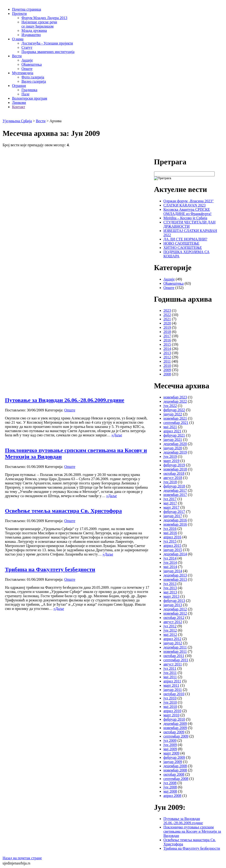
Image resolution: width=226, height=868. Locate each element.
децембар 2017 (175, 490)
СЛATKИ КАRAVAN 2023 (185, 205)
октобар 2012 (174, 618)
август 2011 (173, 664)
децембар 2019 (175, 452)
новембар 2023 (175, 397)
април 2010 (172, 711)
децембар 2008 (175, 766)
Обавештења (32, 64)
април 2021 (172, 431)
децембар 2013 (175, 575)
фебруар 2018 (174, 486)
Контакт (19, 107)
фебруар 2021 (174, 435)
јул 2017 (170, 499)
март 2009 (172, 753)
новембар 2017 (175, 495)
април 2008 (172, 796)
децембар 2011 (175, 647)
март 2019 (172, 461)
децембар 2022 (175, 401)
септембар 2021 (176, 423)
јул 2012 (170, 626)
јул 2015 (170, 541)
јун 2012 (170, 630)
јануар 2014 (173, 571)
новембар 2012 (175, 613)
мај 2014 (170, 567)
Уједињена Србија (17, 121)
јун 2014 (170, 562)
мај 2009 (170, 749)
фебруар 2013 (174, 601)
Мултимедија (23, 73)
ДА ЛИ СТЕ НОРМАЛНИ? (185, 239)
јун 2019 (170, 456)
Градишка (29, 90)
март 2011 (171, 685)
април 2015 (172, 546)
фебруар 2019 (174, 465)
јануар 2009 (173, 762)
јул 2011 (170, 668)
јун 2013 (170, 588)
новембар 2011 (175, 651)
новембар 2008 (175, 770)
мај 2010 (170, 707)
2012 (167, 357)
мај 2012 (170, 635)
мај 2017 (170, 503)
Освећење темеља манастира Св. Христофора (63, 511)
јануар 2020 (173, 448)
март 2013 (172, 596)
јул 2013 (170, 584)
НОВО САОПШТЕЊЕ (182, 243)
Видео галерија (34, 81)
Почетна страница (27, 9)
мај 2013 (170, 592)
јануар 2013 (173, 605)
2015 (167, 344)
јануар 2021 (173, 440)
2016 (167, 340)
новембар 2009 (175, 728)
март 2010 (172, 715)
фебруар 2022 (174, 410)
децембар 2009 (175, 724)
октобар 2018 (174, 473)
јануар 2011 (173, 690)
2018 (167, 332)
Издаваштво (31, 35)
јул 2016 (170, 529)
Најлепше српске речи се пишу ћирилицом (39, 24)
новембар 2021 (175, 418)
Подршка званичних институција (48, 52)
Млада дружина (34, 30)
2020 (167, 323)
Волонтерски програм (30, 98)
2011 (167, 361)
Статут (27, 47)
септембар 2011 (176, 660)
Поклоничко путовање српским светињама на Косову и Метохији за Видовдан (192, 831)
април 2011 (172, 681)
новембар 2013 (175, 579)
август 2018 (173, 478)
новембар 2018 (175, 469)
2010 (167, 366)
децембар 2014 (175, 554)
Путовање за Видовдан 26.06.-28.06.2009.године (65, 400)
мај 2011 (170, 677)
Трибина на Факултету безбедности (50, 569)
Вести (17, 56)
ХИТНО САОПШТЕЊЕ (183, 248)
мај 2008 (170, 791)
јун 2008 (170, 787)
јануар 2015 (173, 550)
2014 (167, 349)
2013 (167, 353)
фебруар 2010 (174, 719)
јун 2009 (170, 745)
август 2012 (173, 622)
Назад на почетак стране (22, 858)
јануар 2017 (173, 516)
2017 (167, 336)
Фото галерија (33, 77)
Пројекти (19, 14)
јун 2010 (170, 702)
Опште (27, 69)
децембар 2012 (175, 609)
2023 (167, 310)
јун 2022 (170, 406)
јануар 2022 (173, 414)
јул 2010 (170, 698)
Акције (27, 60)
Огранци (19, 86)
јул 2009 (170, 740)
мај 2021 (170, 427)
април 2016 (172, 537)
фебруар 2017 (174, 512)
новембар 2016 (175, 524)
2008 (167, 374)
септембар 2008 (176, 779)
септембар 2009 (176, 736)
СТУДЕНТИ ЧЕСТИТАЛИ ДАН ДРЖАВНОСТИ (190, 224)
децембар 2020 (175, 444)
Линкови (19, 103)
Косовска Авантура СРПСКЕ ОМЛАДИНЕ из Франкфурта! (188, 212)
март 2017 (172, 507)
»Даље (117, 435)
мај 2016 (170, 533)
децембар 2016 (175, 520)
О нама (18, 39)
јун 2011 (170, 673)
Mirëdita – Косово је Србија (185, 218)
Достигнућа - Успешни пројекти (47, 43)
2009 (167, 370)
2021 (167, 319)
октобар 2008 (174, 774)
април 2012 (172, 639)
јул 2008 (170, 783)
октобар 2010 (174, 694)
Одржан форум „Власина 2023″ (189, 201)
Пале (25, 94)
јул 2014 (170, 558)
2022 (167, 315)
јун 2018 (170, 482)
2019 (167, 327)
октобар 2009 (174, 732)
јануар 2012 (173, 643)
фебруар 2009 (174, 757)
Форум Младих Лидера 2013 (44, 18)
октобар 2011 (174, 656)
